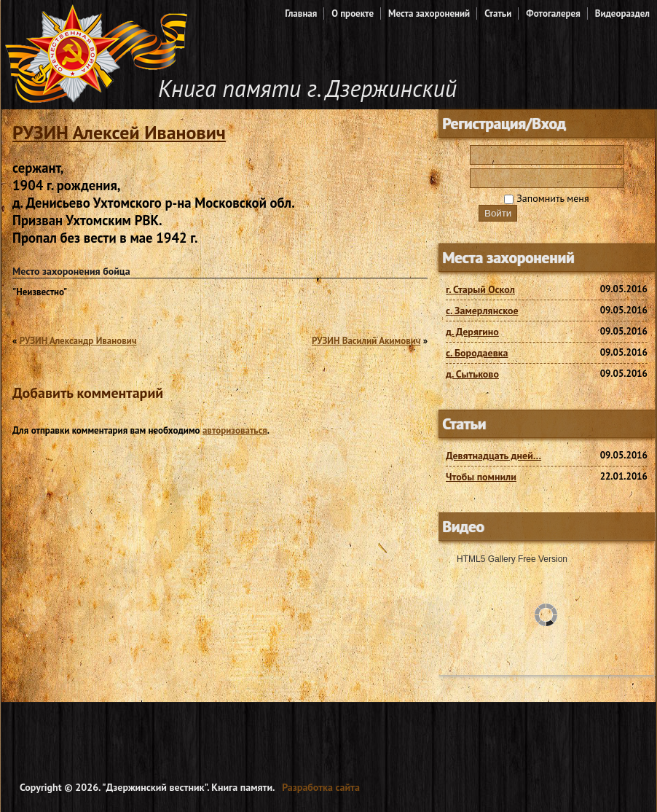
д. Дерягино (472, 332)
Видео (463, 527)
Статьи (498, 13)
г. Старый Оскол (480, 289)
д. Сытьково (472, 374)
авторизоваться (235, 430)
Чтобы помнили (481, 477)
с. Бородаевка (477, 353)
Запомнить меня (546, 198)
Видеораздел (622, 13)
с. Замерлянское (482, 311)
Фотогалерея (553, 13)
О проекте (353, 13)
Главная (301, 13)
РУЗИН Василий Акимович (366, 341)
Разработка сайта (321, 787)
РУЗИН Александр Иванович (78, 341)
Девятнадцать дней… (493, 456)
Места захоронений (429, 13)
